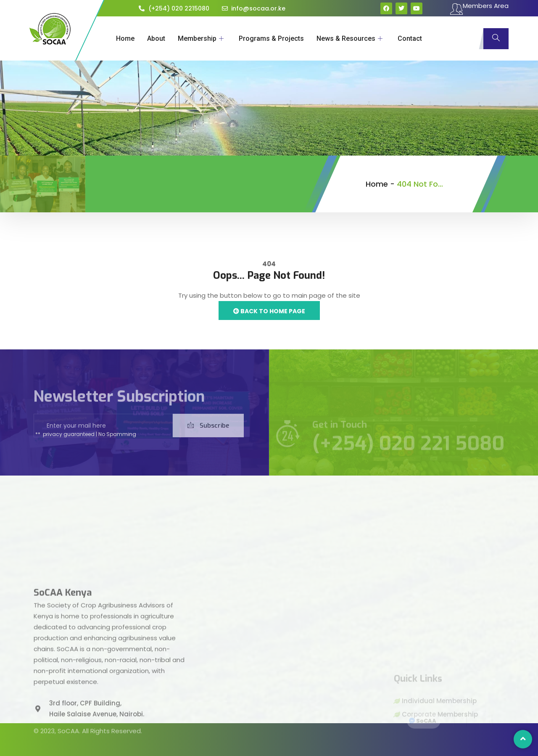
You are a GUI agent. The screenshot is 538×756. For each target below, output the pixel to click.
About (156, 38)
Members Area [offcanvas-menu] (479, 9)
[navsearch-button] (496, 39)
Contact (410, 38)
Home (125, 38)
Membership (201, 38)
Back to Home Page (269, 311)
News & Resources (349, 38)
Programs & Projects (271, 38)
